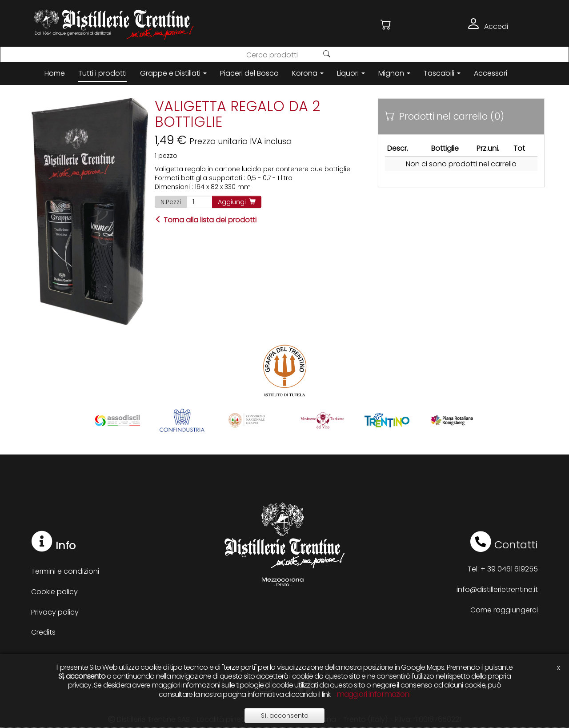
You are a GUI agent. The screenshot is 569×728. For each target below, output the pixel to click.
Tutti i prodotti (102, 73)
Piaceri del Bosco (249, 73)
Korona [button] (308, 73)
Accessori (491, 73)
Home (55, 73)
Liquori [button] (351, 73)
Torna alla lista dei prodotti (206, 220)
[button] (386, 25)
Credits (43, 632)
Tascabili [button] (442, 73)
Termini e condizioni (65, 571)
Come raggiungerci (504, 610)
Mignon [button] (394, 73)
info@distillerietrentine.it (497, 589)
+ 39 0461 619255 (509, 569)
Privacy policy (55, 612)
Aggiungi (237, 202)
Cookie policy (54, 592)
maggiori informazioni (373, 694)
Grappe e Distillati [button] (173, 73)
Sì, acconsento (285, 716)
